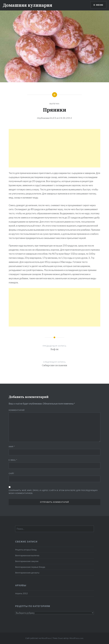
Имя (12, 447)
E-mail (13, 460)
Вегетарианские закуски (27, 561)
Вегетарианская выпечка (27, 555)
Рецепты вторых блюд (26, 550)
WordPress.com (76, 638)
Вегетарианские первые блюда (30, 567)
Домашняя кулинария (27, 5)
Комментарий (17, 410)
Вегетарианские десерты (27, 573)
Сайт (11, 473)
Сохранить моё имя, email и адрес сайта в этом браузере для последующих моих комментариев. (53, 492)
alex (53, 118)
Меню (100, 5)
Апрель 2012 (21, 593)
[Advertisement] (54, 148)
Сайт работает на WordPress (38, 638)
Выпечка (54, 104)
